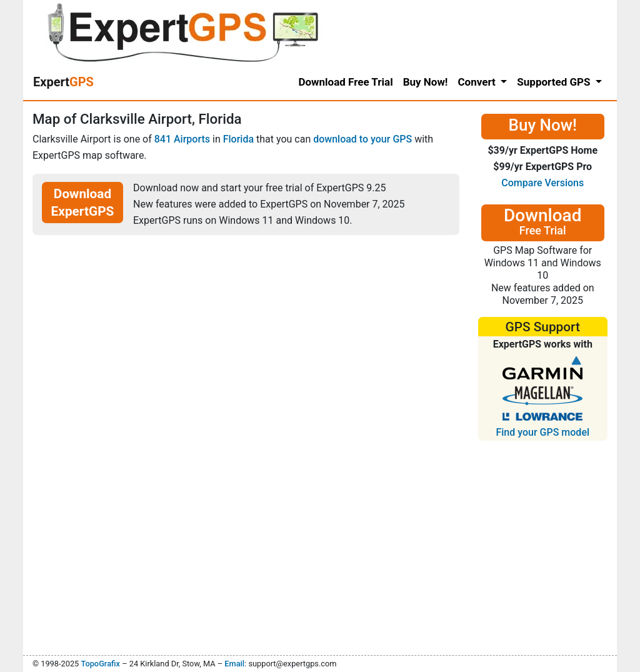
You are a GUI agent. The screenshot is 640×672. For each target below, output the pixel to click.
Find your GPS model (542, 432)
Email (234, 664)
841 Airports (182, 139)
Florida (238, 139)
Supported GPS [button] (555, 82)
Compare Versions (542, 183)
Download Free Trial (345, 82)
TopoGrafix (100, 664)
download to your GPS (362, 139)
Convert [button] (478, 82)
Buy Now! (426, 82)
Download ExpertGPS (83, 203)
